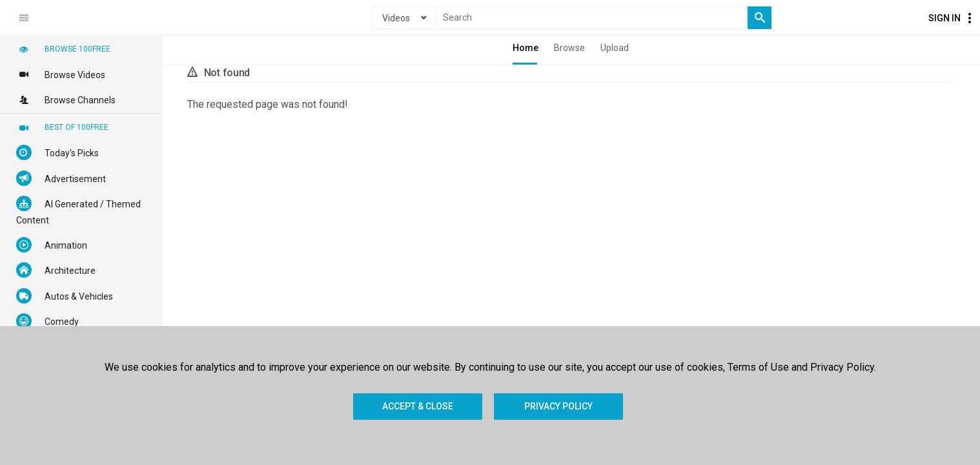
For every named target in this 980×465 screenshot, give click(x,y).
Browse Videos (61, 74)
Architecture (56, 270)
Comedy (47, 321)
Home (526, 48)
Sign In (944, 18)
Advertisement (61, 178)
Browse (569, 48)
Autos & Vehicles (65, 296)
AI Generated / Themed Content (78, 211)
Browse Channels (66, 99)
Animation (52, 245)
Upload (615, 48)
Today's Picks (57, 152)
